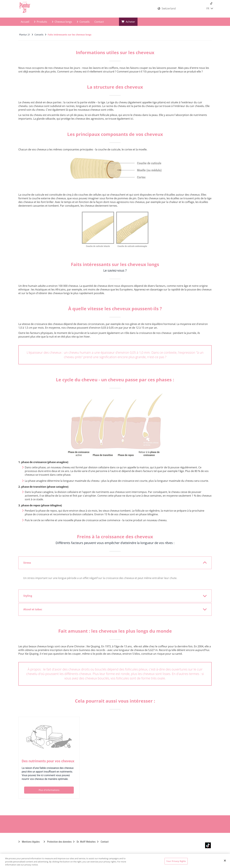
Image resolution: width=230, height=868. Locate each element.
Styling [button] (113, 596)
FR (210, 8)
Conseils (83, 22)
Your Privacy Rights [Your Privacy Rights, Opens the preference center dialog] (176, 861)
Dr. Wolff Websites (84, 842)
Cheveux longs (62, 22)
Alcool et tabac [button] (113, 609)
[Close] (225, 860)
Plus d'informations (49, 790)
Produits (41, 22)
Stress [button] (113, 563)
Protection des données (58, 842)
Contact (99, 22)
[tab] (115, 563)
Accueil (25, 22)
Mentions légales (29, 842)
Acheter (128, 22)
